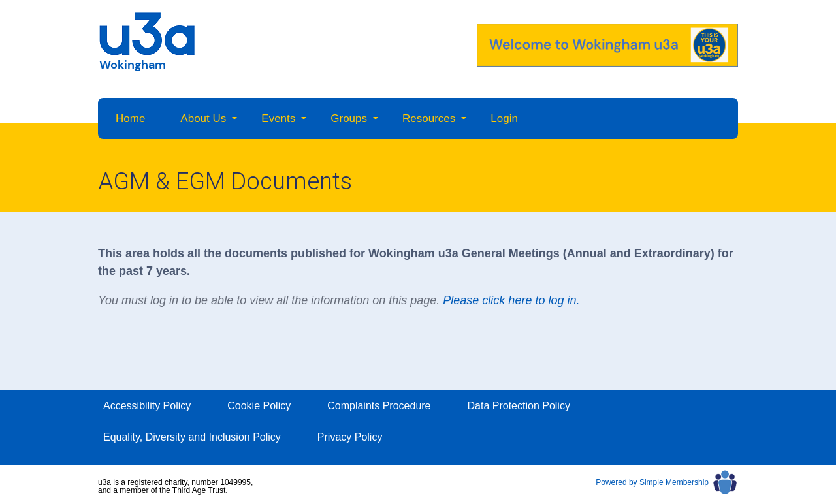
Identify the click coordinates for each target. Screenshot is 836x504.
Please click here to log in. (511, 300)
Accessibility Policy (147, 406)
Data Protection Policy (519, 406)
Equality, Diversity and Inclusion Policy (192, 437)
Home (130, 118)
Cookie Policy (259, 406)
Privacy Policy (350, 437)
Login (504, 118)
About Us (203, 118)
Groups (349, 118)
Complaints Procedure (379, 406)
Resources (429, 118)
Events (278, 118)
